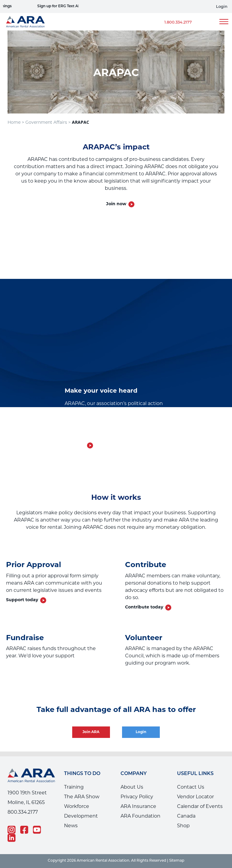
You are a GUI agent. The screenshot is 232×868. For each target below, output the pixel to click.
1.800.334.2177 (178, 22)
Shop (183, 826)
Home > (16, 123)
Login (222, 7)
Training (74, 787)
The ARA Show (82, 797)
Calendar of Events (200, 807)
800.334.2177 (23, 812)
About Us (132, 787)
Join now (116, 204)
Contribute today (144, 607)
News (71, 826)
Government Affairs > (48, 123)
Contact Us (191, 787)
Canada (186, 816)
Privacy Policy (137, 797)
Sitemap (177, 861)
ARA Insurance (138, 807)
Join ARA (91, 732)
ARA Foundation (140, 816)
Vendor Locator (195, 797)
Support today (22, 600)
